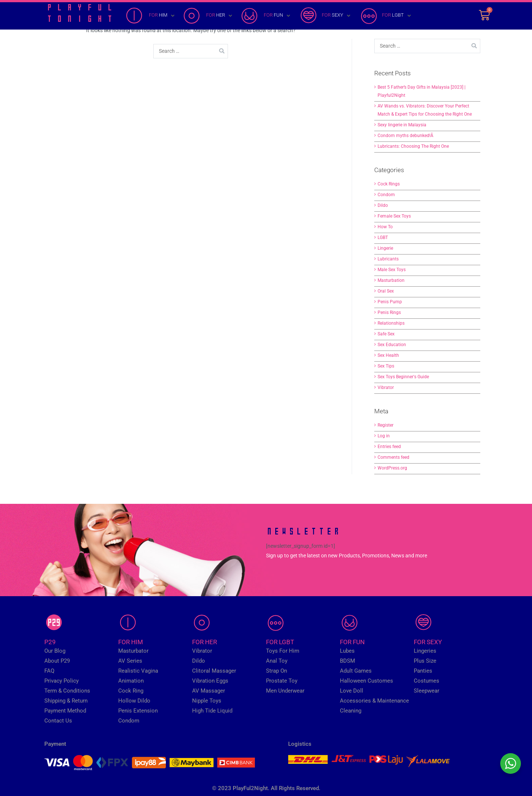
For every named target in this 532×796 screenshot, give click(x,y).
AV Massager (209, 691)
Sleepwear (427, 691)
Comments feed (393, 457)
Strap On (277, 671)
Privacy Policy (62, 681)
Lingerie (385, 248)
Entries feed (389, 447)
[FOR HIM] (151, 16)
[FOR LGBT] (386, 16)
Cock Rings (389, 184)
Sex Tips (386, 366)
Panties (423, 671)
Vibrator (386, 387)
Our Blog (55, 651)
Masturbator (133, 651)
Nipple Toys (207, 701)
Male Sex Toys (392, 270)
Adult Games (356, 671)
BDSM (347, 661)
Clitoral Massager (214, 671)
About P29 (57, 661)
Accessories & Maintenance (374, 701)
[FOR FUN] (266, 16)
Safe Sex (386, 334)
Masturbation (391, 280)
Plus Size (425, 661)
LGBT (383, 238)
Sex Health (388, 355)
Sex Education (392, 345)
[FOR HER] (208, 16)
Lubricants (388, 259)
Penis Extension (138, 711)
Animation (131, 681)
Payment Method (65, 711)
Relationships (391, 323)
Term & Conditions (67, 691)
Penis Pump (390, 302)
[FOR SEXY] (325, 16)
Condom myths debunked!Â (406, 136)
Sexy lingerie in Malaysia (402, 125)
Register (386, 425)
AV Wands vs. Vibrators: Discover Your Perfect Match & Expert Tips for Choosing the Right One (425, 110)
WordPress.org (392, 468)
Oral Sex (386, 291)
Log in (384, 436)
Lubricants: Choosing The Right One (413, 146)
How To (385, 227)
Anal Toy (277, 661)
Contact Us (58, 721)
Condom (386, 195)
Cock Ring (131, 691)
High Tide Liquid (212, 711)
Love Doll (352, 691)
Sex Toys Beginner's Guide (403, 377)
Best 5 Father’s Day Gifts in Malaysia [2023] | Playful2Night (422, 91)
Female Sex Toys (394, 216)
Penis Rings (389, 312)
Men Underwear (285, 691)
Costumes (427, 681)
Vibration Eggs (210, 681)
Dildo (383, 205)
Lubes (347, 651)
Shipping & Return (66, 701)
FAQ (49, 671)
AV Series (130, 661)
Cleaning (351, 711)
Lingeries (425, 651)
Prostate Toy (282, 681)
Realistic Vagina (138, 671)
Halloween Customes (366, 681)
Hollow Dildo (134, 701)
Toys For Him (283, 651)
